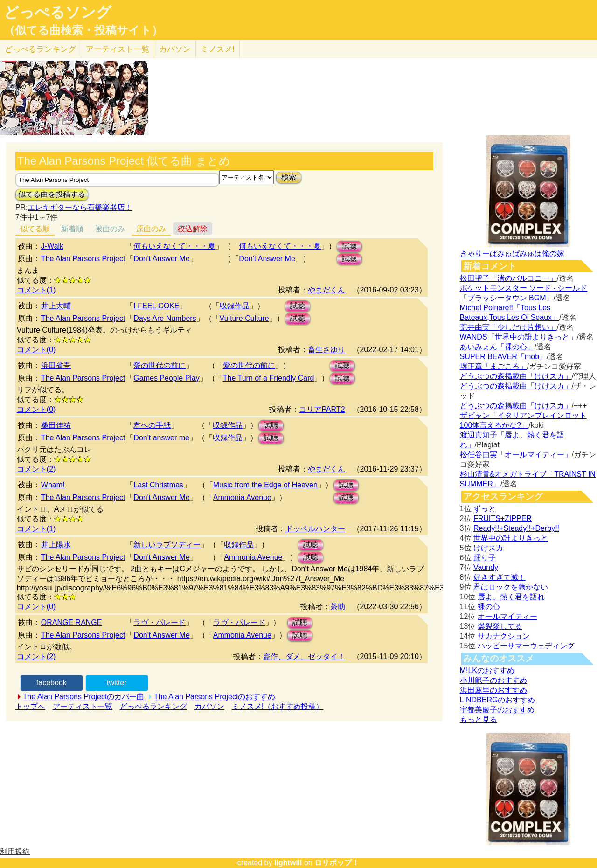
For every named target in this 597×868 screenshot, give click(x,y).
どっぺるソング (58, 12)
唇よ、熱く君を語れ (511, 597)
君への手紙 (152, 425)
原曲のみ (151, 229)
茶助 (338, 607)
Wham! (53, 485)
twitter (117, 683)
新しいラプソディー (167, 545)
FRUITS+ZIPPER (503, 518)
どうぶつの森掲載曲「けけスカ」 (516, 376)
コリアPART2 (322, 409)
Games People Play (166, 378)
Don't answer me (161, 438)
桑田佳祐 (56, 425)
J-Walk (52, 246)
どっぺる (40, 49)
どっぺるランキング (153, 706)
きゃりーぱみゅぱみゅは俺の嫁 (512, 253)
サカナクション (504, 636)
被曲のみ (110, 229)
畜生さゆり (326, 350)
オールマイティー (507, 616)
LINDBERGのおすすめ (498, 700)
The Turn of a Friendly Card (269, 378)
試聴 (349, 246)
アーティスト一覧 (83, 706)
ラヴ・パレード (160, 622)
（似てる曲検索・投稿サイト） (83, 30)
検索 (289, 177)
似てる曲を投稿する (52, 194)
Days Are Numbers (165, 318)
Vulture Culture (244, 318)
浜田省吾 (56, 365)
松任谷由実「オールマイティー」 (516, 455)
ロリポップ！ (337, 863)
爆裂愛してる (500, 626)
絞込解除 (193, 229)
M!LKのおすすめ (487, 670)
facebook (52, 683)
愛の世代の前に (160, 365)
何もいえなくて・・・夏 (174, 246)
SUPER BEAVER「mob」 (503, 357)
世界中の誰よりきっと (511, 538)
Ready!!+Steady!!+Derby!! (516, 528)
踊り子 (485, 558)
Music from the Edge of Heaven (265, 485)
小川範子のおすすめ (493, 680)
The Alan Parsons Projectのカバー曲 (84, 697)
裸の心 (489, 607)
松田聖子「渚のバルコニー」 (508, 278)
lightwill (288, 863)
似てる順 (35, 229)
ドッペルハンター (315, 529)
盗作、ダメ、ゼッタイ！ (304, 656)
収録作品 (235, 306)
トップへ (30, 706)
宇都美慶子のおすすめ (497, 710)
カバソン (175, 49)
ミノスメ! (218, 49)
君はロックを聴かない (511, 587)
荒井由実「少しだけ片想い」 (508, 327)
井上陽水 (56, 545)
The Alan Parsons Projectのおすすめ (215, 697)
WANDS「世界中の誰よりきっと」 (518, 337)
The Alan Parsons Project (83, 259)
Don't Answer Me (161, 259)
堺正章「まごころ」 (493, 366)
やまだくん (326, 290)
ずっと (485, 509)
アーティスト (118, 49)
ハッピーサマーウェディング (526, 646)
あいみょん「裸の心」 (497, 347)
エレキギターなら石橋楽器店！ (80, 207)
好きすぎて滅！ (500, 577)
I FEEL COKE (156, 306)
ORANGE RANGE (72, 622)
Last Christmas (158, 485)
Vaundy (486, 567)
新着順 (72, 229)
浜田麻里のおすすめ (493, 690)
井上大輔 (56, 306)
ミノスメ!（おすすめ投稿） (278, 706)
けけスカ (488, 548)
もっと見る (479, 719)
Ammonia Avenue (242, 497)
